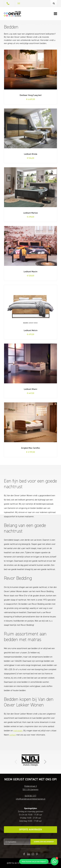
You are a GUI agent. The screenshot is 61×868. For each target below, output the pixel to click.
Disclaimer (37, 863)
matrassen (18, 731)
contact (13, 735)
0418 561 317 (31, 796)
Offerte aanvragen (31, 830)
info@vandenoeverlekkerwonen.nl (31, 799)
